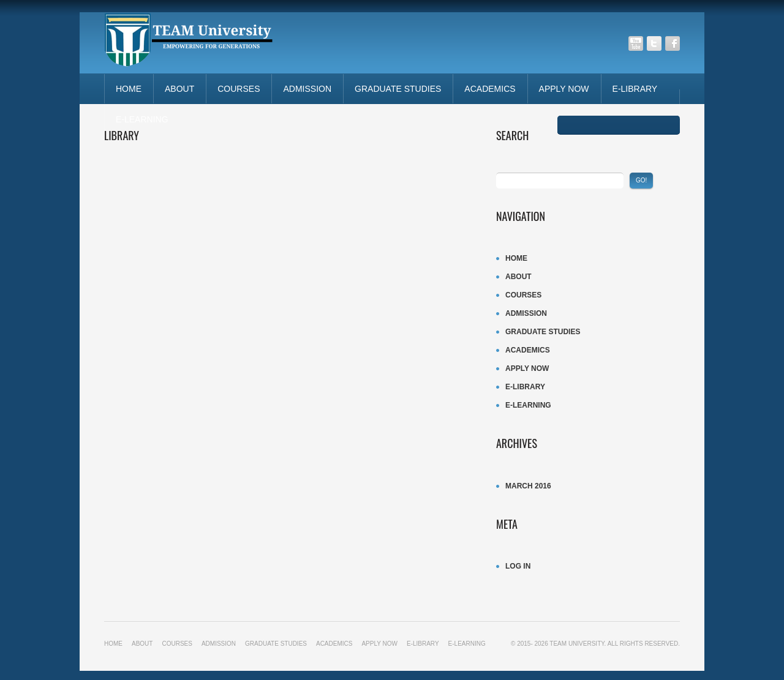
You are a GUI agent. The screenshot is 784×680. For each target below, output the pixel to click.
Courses (239, 89)
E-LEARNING (142, 119)
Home (129, 89)
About (179, 89)
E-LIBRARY (635, 89)
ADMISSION (307, 89)
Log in (518, 566)
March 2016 (528, 486)
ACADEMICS (490, 89)
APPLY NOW (564, 89)
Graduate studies (398, 89)
